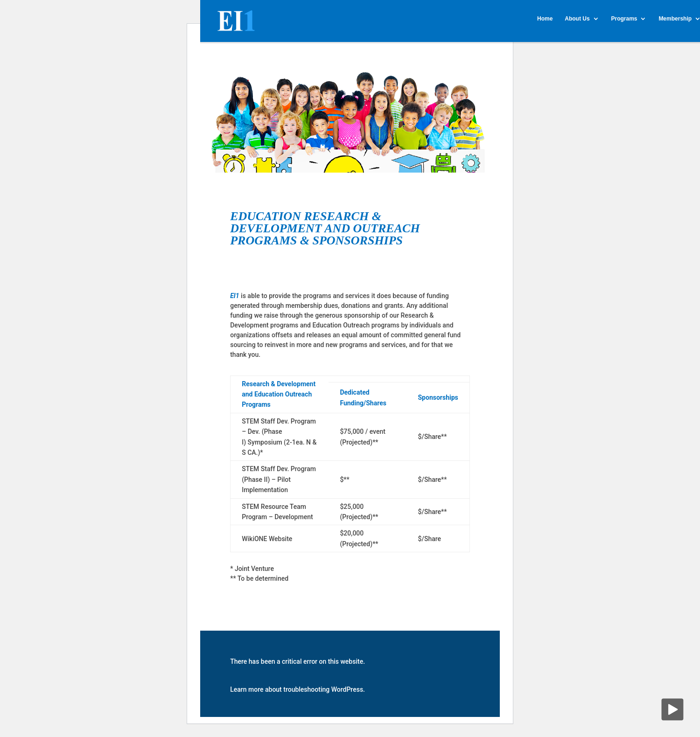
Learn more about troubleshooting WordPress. (297, 689)
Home (545, 19)
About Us (577, 19)
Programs (624, 19)
